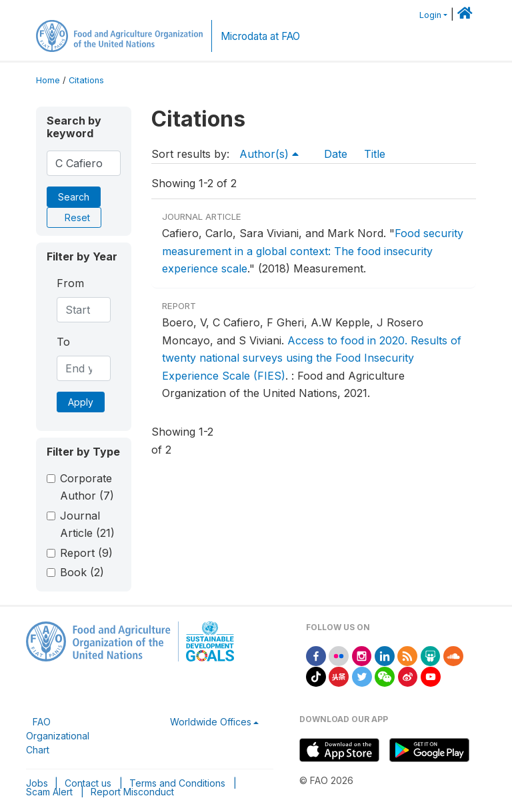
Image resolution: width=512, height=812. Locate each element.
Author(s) (271, 154)
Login (430, 15)
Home (48, 80)
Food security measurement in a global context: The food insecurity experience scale (313, 251)
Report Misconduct (132, 792)
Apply (81, 402)
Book (82, 572)
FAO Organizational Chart (58, 736)
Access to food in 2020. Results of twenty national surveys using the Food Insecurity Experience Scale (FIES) (312, 358)
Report (86, 553)
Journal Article (87, 524)
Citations (86, 80)
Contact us (88, 783)
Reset (77, 217)
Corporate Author (87, 487)
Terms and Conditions (177, 783)
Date (336, 154)
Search (74, 197)
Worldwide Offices (211, 722)
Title (375, 154)
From (70, 283)
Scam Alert (49, 792)
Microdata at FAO (260, 36)
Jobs (37, 783)
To (63, 342)
